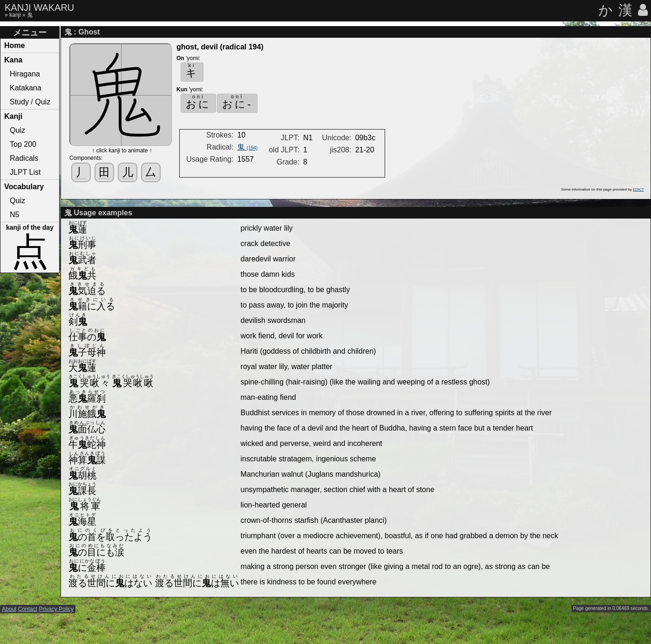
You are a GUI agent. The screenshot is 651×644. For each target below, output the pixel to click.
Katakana (26, 88)
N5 (14, 215)
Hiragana (25, 74)
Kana (13, 60)
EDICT (638, 189)
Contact (28, 609)
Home (14, 45)
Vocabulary (24, 187)
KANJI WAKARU (39, 7)
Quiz (17, 130)
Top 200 (23, 144)
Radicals (24, 158)
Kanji (13, 116)
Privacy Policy (56, 609)
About (9, 609)
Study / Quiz (30, 102)
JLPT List (25, 172)
